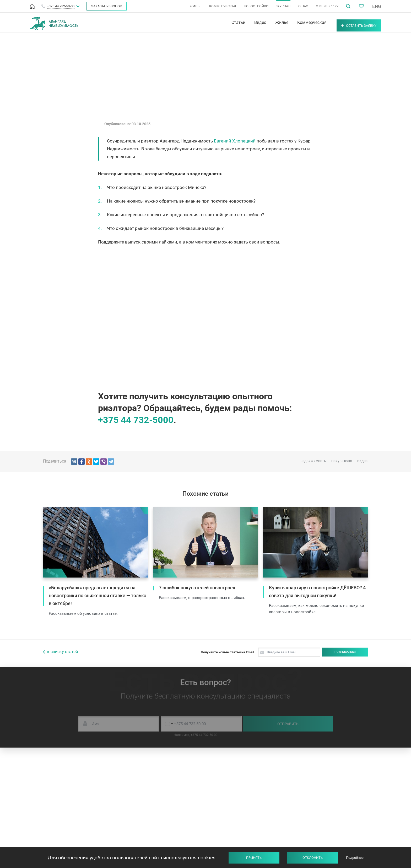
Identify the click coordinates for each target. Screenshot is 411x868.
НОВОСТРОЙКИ (256, 6)
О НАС (303, 6)
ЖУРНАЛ (283, 6)
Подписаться (345, 652)
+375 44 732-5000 (136, 420)
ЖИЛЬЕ (195, 6)
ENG (377, 6)
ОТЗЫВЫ (327, 6)
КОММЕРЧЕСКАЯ (223, 6)
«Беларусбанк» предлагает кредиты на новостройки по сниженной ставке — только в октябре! (98, 596)
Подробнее (355, 858)
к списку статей (63, 652)
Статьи (224, 23)
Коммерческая (298, 23)
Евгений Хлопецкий (235, 141)
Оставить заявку (352, 23)
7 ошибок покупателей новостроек (197, 588)
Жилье (268, 23)
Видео (246, 23)
